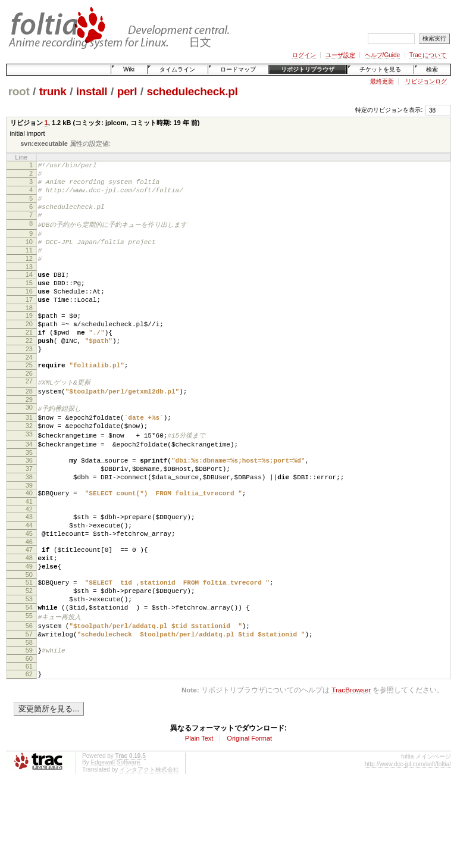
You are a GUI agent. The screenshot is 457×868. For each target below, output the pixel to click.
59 (29, 727)
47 (29, 610)
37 (29, 518)
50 (29, 640)
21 (29, 364)
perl (127, 91)
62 (29, 753)
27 (29, 420)
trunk (53, 91)
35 (29, 500)
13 (29, 288)
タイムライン (177, 69)
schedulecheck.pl (192, 91)
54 (29, 678)
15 (29, 305)
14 (29, 295)
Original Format (249, 819)
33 (29, 479)
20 (29, 354)
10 (29, 257)
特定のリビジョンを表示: (389, 110)
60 (29, 737)
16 (29, 316)
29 (29, 441)
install (92, 91)
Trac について (428, 55)
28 (29, 430)
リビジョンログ (426, 81)
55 (29, 688)
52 (29, 658)
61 (29, 745)
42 (29, 564)
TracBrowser (351, 770)
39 (29, 538)
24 (29, 394)
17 (29, 326)
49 (29, 630)
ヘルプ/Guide (382, 55)
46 (29, 602)
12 (29, 277)
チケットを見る (380, 69)
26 (29, 412)
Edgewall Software (115, 843)
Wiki (129, 69)
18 (29, 336)
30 (29, 448)
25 (29, 402)
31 (29, 459)
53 (29, 668)
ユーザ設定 (340, 55)
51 (29, 648)
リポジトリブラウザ (308, 69)
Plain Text (199, 819)
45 (29, 592)
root (19, 91)
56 (29, 699)
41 (29, 556)
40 (29, 546)
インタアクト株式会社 (149, 850)
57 (29, 709)
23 (29, 384)
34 (29, 490)
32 (29, 469)
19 (29, 344)
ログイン (304, 55)
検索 (432, 69)
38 (29, 528)
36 (29, 508)
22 (29, 374)
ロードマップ (238, 69)
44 (29, 582)
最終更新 (382, 81)
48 (29, 620)
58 (29, 719)
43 (29, 572)
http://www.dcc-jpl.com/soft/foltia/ (408, 844)
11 (29, 267)
